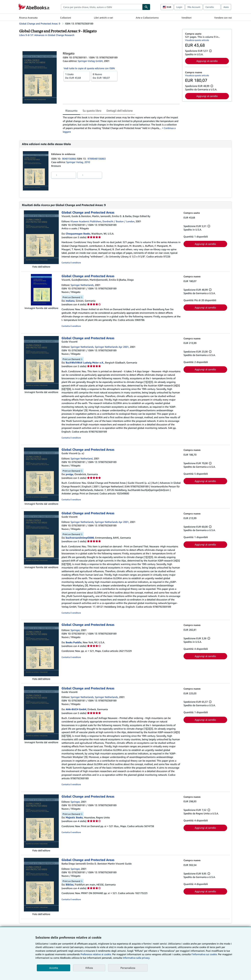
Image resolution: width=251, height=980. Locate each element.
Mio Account (194, 7)
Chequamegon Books (78, 234)
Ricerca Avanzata (28, 18)
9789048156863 (97, 159)
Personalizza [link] (128, 968)
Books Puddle (74, 642)
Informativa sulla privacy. (136, 958)
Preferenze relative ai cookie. (96, 954)
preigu (69, 474)
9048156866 (69, 159)
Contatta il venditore (71, 263)
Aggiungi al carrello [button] (207, 61)
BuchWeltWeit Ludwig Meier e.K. (85, 363)
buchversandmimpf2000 (80, 538)
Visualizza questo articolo (197, 40)
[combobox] (102, 7)
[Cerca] (146, 7)
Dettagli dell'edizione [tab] (120, 111)
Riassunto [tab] (71, 111)
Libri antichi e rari (104, 18)
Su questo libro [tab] (92, 111)
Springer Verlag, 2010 (78, 162)
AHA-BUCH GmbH (76, 709)
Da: (77, 76)
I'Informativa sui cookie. (204, 954)
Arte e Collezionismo (147, 18)
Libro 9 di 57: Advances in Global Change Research (47, 35)
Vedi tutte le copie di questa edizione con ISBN (89, 68)
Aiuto (226, 7)
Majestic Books (74, 817)
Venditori (187, 18)
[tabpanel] (121, 125)
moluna (70, 301)
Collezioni (66, 18)
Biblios (70, 884)
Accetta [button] (54, 968)
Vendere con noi (223, 18)
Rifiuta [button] (89, 968)
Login (179, 7)
